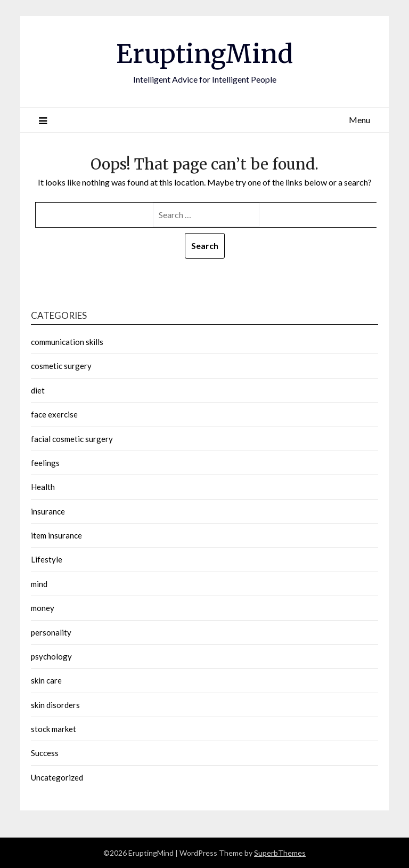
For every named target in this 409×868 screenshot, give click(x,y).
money (43, 608)
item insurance (56, 535)
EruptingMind (204, 54)
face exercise (54, 414)
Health (43, 487)
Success (45, 753)
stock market (54, 729)
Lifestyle (47, 559)
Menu (359, 120)
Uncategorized (57, 777)
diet (38, 390)
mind (39, 584)
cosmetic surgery (61, 366)
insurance (48, 511)
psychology (51, 656)
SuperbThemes (280, 853)
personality (51, 632)
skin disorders (55, 705)
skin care (46, 680)
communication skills (67, 342)
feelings (45, 463)
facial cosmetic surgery (72, 439)
